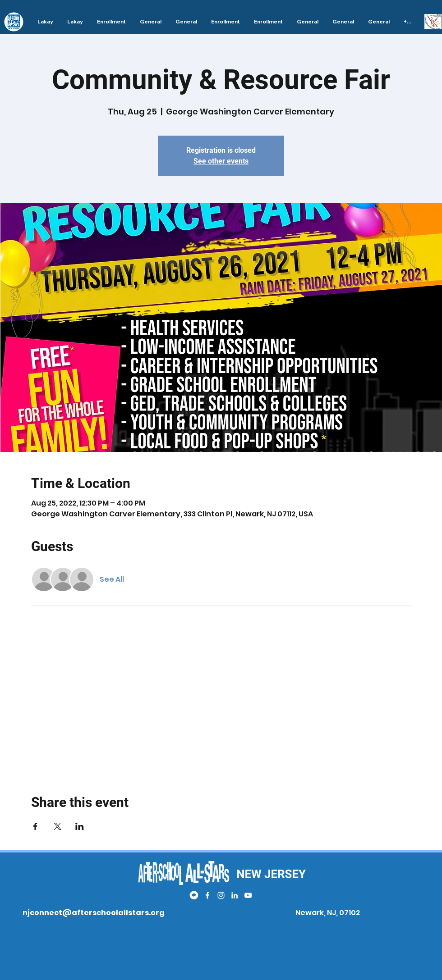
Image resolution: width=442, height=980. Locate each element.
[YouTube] (248, 895)
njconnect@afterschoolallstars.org (94, 913)
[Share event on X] (58, 826)
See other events (221, 161)
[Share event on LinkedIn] (80, 826)
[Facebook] (207, 895)
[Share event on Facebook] (35, 826)
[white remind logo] (194, 895)
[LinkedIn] (235, 895)
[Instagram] (221, 895)
